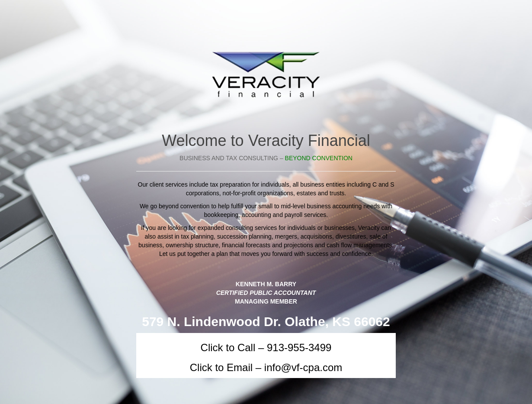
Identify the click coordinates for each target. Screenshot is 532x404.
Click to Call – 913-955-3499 (266, 347)
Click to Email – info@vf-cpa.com (266, 367)
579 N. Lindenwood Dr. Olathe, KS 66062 (266, 322)
